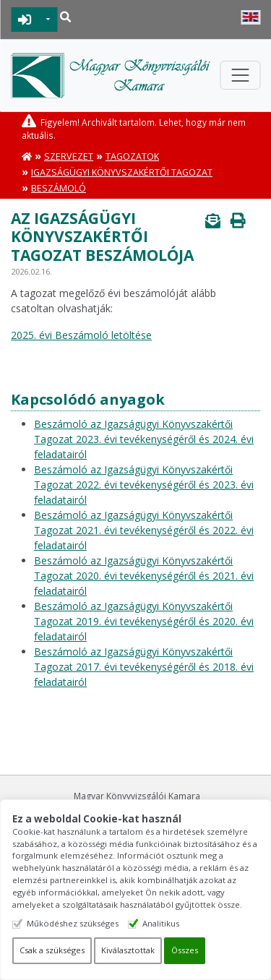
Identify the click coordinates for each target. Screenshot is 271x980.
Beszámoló (59, 188)
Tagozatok (132, 156)
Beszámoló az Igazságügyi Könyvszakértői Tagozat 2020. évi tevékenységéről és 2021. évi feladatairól (144, 576)
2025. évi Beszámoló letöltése (81, 335)
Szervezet (69, 156)
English (250, 17)
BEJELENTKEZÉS (25, 20)
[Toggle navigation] (240, 75)
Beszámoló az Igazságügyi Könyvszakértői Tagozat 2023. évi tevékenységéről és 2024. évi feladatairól (144, 439)
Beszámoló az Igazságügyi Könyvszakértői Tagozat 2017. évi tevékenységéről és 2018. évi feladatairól (144, 667)
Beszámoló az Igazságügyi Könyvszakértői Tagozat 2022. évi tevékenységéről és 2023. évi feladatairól (144, 485)
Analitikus (161, 923)
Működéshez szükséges (73, 923)
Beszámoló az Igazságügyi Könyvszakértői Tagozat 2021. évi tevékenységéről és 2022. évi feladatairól (144, 530)
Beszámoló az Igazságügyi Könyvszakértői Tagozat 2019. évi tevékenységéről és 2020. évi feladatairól (144, 621)
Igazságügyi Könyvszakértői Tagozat (122, 172)
